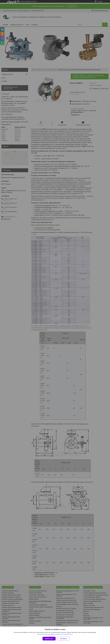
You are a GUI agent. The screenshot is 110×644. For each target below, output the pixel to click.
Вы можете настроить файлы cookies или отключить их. (54, 634)
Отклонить (64, 639)
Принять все (49, 639)
